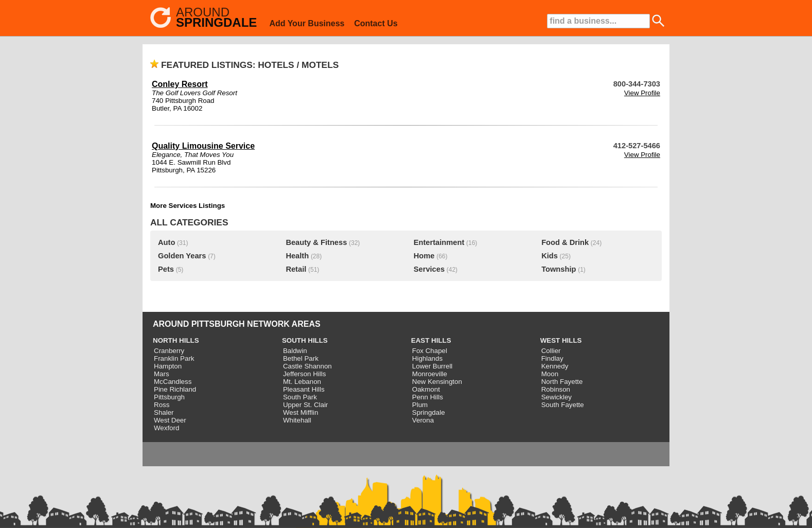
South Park (300, 397)
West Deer (170, 420)
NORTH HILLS (176, 340)
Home (424, 256)
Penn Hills (428, 397)
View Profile (642, 93)
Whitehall (297, 420)
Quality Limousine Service (203, 146)
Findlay (552, 358)
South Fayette (563, 405)
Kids (550, 256)
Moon (550, 374)
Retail (296, 269)
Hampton (168, 366)
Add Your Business (307, 23)
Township (559, 269)
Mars (162, 374)
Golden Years (182, 256)
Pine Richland (175, 389)
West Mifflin (301, 412)
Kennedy (555, 366)
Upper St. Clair (305, 405)
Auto (166, 242)
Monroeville (430, 374)
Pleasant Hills (304, 389)
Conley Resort (180, 84)
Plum (420, 405)
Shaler (164, 412)
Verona (423, 420)
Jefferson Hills (304, 374)
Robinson (556, 389)
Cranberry (169, 351)
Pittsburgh (169, 397)
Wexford (166, 428)
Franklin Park (174, 358)
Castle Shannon (307, 366)
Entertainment (439, 242)
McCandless (173, 382)
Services (429, 269)
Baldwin (295, 351)
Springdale (429, 412)
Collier (551, 351)
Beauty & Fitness (316, 242)
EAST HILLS (431, 340)
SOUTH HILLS (305, 340)
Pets (166, 269)
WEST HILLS (561, 340)
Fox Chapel (430, 351)
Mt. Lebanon (302, 382)
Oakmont (426, 389)
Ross (162, 405)
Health (297, 256)
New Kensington (437, 382)
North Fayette (562, 382)
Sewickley (557, 397)
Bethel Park (301, 358)
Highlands (427, 358)
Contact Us (376, 23)
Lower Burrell (433, 366)
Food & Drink (565, 242)
